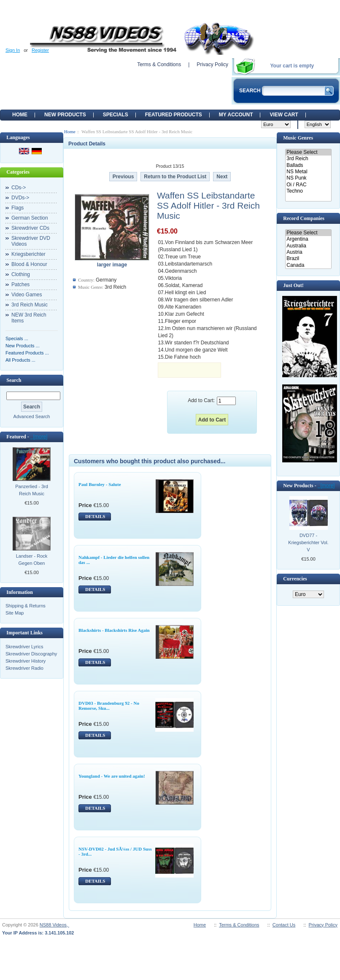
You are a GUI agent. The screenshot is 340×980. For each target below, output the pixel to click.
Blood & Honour (29, 264)
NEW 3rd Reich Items (29, 318)
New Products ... (23, 346)
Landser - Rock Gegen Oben (32, 560)
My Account (236, 115)
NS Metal (308, 172)
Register (40, 50)
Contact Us (284, 925)
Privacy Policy (212, 64)
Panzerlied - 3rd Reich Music (32, 490)
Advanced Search (32, 416)
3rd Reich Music (30, 305)
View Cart (284, 115)
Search (14, 380)
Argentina (308, 239)
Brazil (308, 259)
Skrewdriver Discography (31, 654)
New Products (65, 115)
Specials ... (17, 338)
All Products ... (20, 360)
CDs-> (19, 188)
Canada (308, 265)
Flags (18, 208)
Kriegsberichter (28, 254)
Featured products (174, 115)
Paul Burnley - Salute (100, 484)
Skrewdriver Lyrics (24, 647)
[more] (39, 437)
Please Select (308, 152)
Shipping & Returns (26, 606)
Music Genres (298, 138)
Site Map (15, 613)
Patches (20, 285)
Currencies (295, 579)
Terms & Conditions (159, 64)
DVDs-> (20, 198)
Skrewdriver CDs (30, 228)
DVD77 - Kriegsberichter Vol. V (308, 542)
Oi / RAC (308, 185)
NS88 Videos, (54, 925)
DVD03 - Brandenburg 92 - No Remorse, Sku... (109, 706)
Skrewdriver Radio (24, 668)
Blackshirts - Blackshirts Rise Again (114, 630)
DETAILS (95, 516)
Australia (308, 246)
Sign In (13, 50)
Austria (308, 252)
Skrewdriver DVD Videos (31, 241)
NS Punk (308, 178)
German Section (30, 218)
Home (20, 115)
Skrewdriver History (26, 661)
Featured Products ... (27, 353)
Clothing (21, 274)
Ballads (308, 165)
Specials (116, 115)
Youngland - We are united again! (112, 776)
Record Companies (304, 218)
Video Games (27, 295)
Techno (308, 191)
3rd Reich (308, 159)
